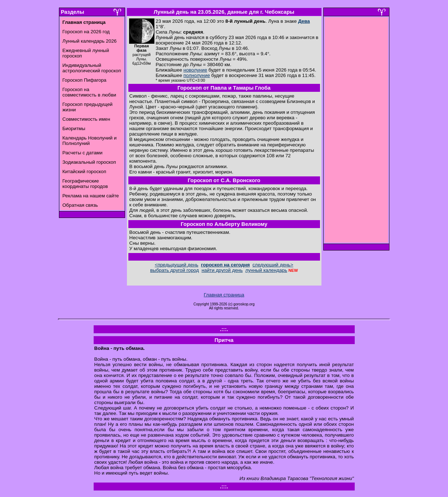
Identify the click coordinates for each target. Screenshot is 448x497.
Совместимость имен (86, 119)
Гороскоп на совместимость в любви (89, 92)
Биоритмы (74, 128)
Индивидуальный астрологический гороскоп (92, 68)
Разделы (72, 12)
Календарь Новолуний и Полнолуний (90, 141)
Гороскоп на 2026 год (86, 32)
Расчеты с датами (83, 153)
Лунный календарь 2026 (90, 41)
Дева (304, 21)
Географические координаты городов (85, 184)
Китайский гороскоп (84, 172)
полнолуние (197, 75)
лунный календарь (266, 270)
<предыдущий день (176, 265)
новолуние (195, 70)
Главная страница (224, 295)
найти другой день (222, 270)
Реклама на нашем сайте (91, 196)
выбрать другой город (174, 270)
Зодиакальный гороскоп (89, 162)
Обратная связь (80, 205)
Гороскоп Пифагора (85, 80)
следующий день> (273, 265)
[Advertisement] (356, 132)
